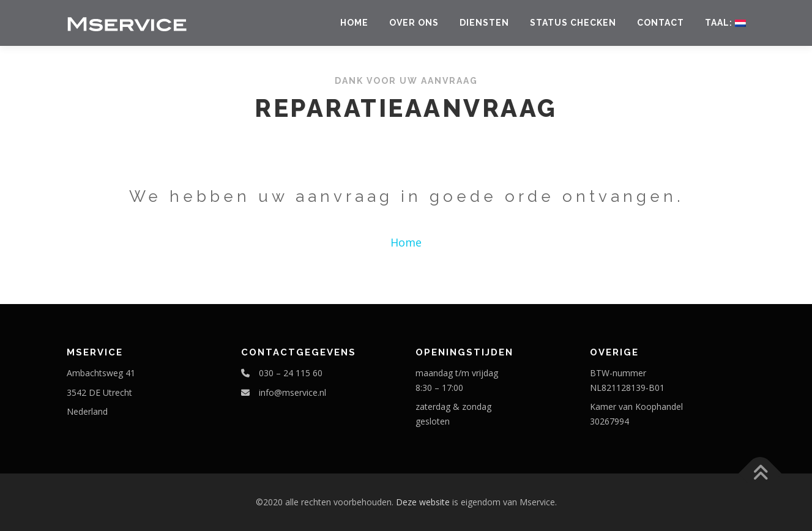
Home (354, 23)
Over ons (414, 23)
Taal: (725, 23)
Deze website (423, 502)
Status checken (573, 23)
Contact (661, 23)
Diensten (484, 23)
